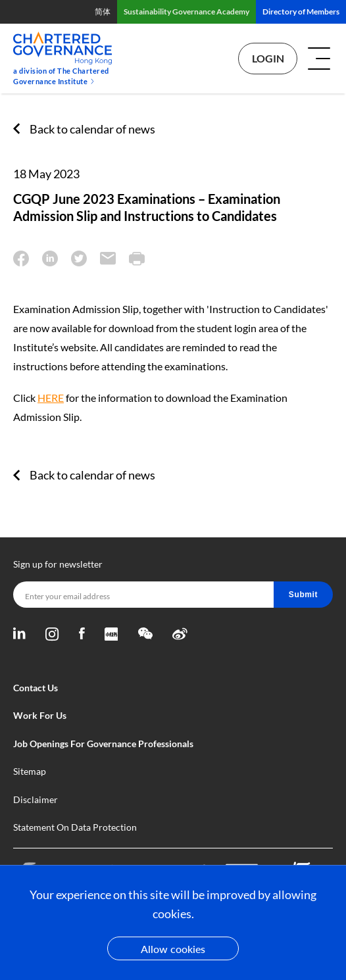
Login (268, 58)
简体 (103, 12)
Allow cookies (173, 949)
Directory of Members (301, 12)
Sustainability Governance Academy (186, 12)
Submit (303, 595)
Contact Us (36, 688)
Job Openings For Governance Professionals (103, 744)
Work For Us (40, 715)
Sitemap (30, 771)
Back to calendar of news (92, 129)
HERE (51, 398)
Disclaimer (36, 799)
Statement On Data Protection (75, 827)
